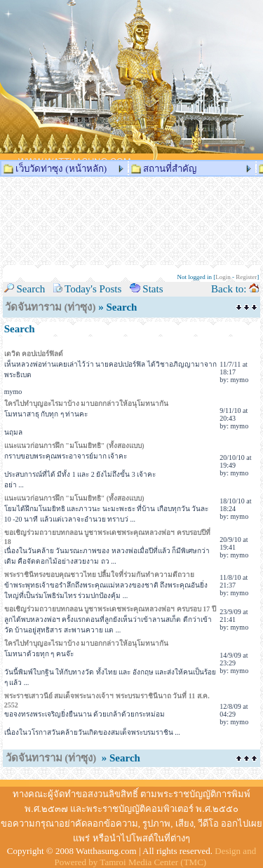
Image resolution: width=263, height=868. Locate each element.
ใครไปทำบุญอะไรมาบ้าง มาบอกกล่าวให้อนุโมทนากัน (87, 404)
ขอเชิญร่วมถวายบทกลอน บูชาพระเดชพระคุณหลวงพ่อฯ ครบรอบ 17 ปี (110, 609)
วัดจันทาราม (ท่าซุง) (50, 307)
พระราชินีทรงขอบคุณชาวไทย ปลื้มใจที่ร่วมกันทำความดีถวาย (100, 575)
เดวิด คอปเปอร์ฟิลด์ (34, 354)
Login (223, 277)
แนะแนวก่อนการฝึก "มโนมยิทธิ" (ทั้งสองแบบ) (74, 446)
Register (246, 277)
